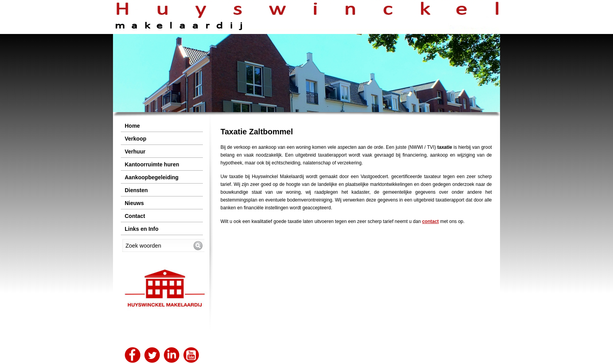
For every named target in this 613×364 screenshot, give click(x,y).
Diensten (136, 190)
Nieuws (134, 203)
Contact (135, 216)
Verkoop (135, 139)
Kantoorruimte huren (152, 164)
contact (431, 221)
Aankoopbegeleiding (152, 177)
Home (132, 126)
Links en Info (142, 229)
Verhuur (135, 152)
